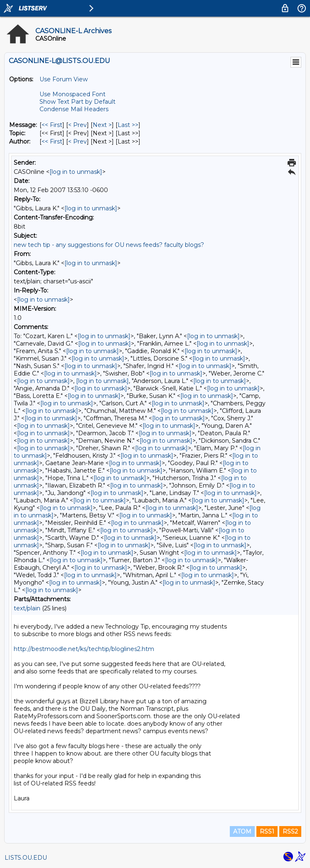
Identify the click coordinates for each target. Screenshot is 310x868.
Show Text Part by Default (77, 102)
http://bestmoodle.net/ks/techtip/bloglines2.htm (84, 649)
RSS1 (267, 831)
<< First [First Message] (52, 125)
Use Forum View (64, 79)
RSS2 (290, 831)
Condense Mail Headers (74, 109)
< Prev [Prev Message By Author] (77, 141)
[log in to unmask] (76, 172)
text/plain (27, 608)
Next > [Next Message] (102, 125)
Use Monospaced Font (73, 94)
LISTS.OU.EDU (26, 858)
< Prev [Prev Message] (77, 125)
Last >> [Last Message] (128, 125)
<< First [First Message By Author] (52, 141)
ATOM (242, 831)
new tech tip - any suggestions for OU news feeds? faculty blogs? (109, 245)
